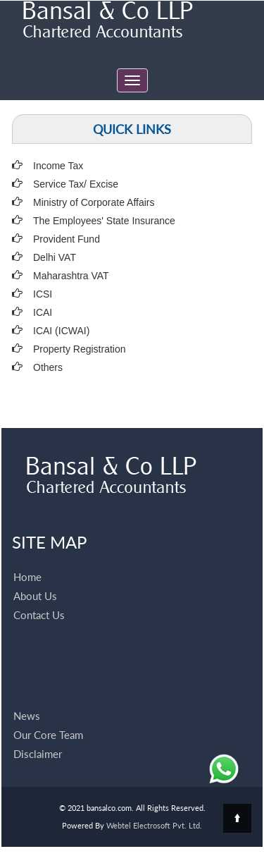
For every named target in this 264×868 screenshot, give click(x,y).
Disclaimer (38, 738)
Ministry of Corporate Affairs (94, 202)
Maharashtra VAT (71, 276)
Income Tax (58, 166)
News (27, 699)
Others (48, 367)
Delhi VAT (55, 257)
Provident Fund (67, 239)
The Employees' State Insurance (104, 221)
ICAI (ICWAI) (61, 331)
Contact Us (39, 599)
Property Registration (80, 349)
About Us (35, 580)
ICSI (43, 294)
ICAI (43, 312)
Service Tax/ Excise (76, 184)
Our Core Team (48, 719)
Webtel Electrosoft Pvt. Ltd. (154, 825)
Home (27, 561)
